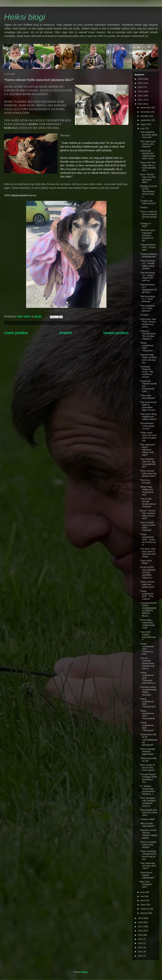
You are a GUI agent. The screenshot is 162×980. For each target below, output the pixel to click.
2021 (141, 100)
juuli (143, 128)
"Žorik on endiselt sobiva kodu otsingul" (148, 845)
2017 (141, 927)
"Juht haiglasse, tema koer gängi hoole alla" (149, 135)
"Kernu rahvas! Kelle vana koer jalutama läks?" (148, 473)
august (144, 124)
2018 (141, 922)
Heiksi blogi (25, 17)
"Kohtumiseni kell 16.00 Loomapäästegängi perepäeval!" (149, 740)
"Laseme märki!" (148, 819)
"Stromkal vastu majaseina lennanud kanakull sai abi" (147, 235)
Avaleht (66, 333)
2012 (141, 947)
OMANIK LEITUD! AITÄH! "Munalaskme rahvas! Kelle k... (149, 192)
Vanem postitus (116, 333)
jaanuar (144, 913)
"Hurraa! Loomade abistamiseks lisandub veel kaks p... (147, 663)
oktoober (145, 116)
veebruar (145, 909)
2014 (141, 939)
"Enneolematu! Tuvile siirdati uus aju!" (147, 426)
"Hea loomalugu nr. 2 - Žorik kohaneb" (147, 299)
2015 (141, 935)
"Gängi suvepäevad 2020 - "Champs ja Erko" (147, 649)
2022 (141, 96)
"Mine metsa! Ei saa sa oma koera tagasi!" (147, 768)
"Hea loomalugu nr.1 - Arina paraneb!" (147, 308)
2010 (141, 956)
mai (142, 896)
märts (143, 905)
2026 (141, 79)
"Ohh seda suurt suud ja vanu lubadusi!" (148, 144)
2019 (141, 918)
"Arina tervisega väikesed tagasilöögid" (147, 752)
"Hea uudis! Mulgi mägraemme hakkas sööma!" (148, 417)
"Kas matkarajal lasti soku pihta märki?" (148, 866)
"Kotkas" (144, 207)
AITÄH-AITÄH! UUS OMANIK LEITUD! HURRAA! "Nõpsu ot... (148, 573)
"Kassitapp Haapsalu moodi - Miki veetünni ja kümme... (147, 372)
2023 (141, 92)
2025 (141, 83)
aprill (143, 900)
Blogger (84, 972)
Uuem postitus (16, 333)
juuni (143, 892)
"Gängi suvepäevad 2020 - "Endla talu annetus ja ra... (148, 539)
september (146, 120)
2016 (141, 931)
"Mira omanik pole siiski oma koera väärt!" (149, 812)
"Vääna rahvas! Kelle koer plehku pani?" (147, 584)
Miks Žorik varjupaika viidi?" (146, 884)
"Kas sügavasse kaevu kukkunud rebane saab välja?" (148, 450)
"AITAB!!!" (145, 315)
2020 (141, 104)
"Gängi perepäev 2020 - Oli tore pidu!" (148, 247)
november (146, 112)
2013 (141, 943)
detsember (146, 108)
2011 (141, 952)
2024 (141, 87)
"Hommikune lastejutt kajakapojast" (147, 875)
